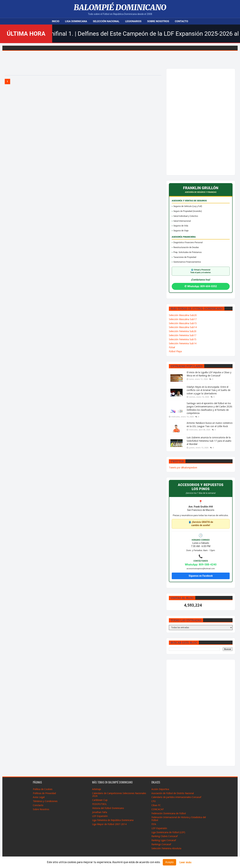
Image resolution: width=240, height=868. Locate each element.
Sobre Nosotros (158, 21)
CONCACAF (158, 809)
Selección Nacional (106, 21)
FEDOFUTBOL (99, 804)
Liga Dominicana (76, 21)
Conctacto (38, 805)
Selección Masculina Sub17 (183, 319)
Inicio (56, 21)
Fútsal (172, 347)
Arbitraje (97, 789)
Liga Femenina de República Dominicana (113, 820)
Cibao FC (156, 805)
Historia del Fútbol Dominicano (108, 808)
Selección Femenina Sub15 (183, 339)
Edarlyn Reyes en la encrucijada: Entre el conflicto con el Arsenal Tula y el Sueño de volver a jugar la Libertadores (208, 390)
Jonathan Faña (100, 812)
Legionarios (133, 21)
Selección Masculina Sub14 (183, 327)
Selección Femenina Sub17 (183, 335)
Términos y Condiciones (45, 801)
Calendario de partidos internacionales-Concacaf (176, 797)
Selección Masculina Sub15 (183, 323)
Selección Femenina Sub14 (183, 343)
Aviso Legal (39, 797)
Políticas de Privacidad (44, 793)
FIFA (154, 824)
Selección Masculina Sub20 (183, 315)
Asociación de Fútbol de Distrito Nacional (173, 793)
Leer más (185, 862)
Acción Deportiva (160, 789)
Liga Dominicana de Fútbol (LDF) (168, 832)
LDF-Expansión (100, 816)
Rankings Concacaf (161, 844)
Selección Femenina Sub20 (183, 331)
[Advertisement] (192, 122)
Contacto (182, 21)
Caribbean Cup (100, 800)
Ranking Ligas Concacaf (164, 840)
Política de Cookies (43, 789)
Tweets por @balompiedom (183, 468)
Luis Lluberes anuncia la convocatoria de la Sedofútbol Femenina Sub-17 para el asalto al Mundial (209, 441)
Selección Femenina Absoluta (166, 848)
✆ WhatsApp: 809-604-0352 (201, 286)
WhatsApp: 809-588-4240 (201, 565)
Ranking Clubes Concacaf (165, 836)
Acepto (170, 862)
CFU (154, 801)
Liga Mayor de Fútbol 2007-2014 (109, 824)
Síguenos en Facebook (201, 576)
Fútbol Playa (175, 351)
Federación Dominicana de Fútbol (169, 813)
